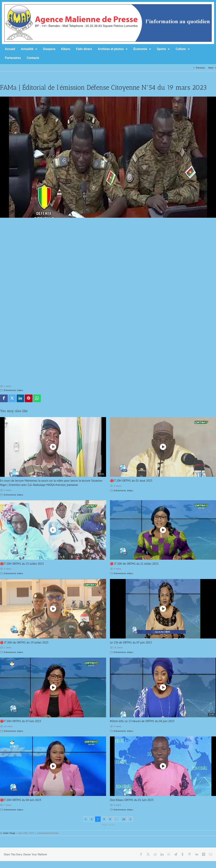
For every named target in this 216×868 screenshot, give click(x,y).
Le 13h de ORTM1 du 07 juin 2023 (131, 642)
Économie (142, 49)
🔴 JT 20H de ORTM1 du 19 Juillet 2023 (24, 642)
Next (211, 68)
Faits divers (84, 49)
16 (124, 819)
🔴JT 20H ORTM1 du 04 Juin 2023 (21, 800)
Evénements (10, 390)
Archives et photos (113, 49)
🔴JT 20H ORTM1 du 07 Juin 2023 (21, 721)
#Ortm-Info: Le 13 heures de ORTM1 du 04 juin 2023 (142, 721)
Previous (200, 68)
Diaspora (49, 49)
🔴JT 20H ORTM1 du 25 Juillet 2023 (22, 564)
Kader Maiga (9, 833)
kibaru (20, 390)
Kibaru (66, 49)
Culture (183, 49)
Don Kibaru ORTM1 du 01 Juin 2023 (132, 800)
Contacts (33, 58)
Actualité (29, 49)
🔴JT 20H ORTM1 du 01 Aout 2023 (131, 481)
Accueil (10, 49)
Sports (163, 49)
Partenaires (13, 58)
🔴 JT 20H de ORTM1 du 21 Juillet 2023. (134, 564)
